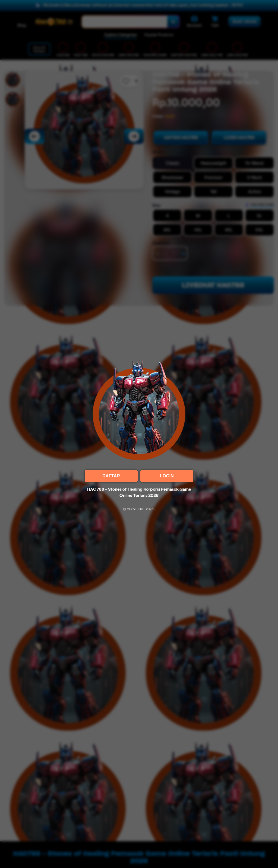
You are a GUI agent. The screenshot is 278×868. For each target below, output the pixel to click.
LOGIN (167, 476)
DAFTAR (111, 476)
